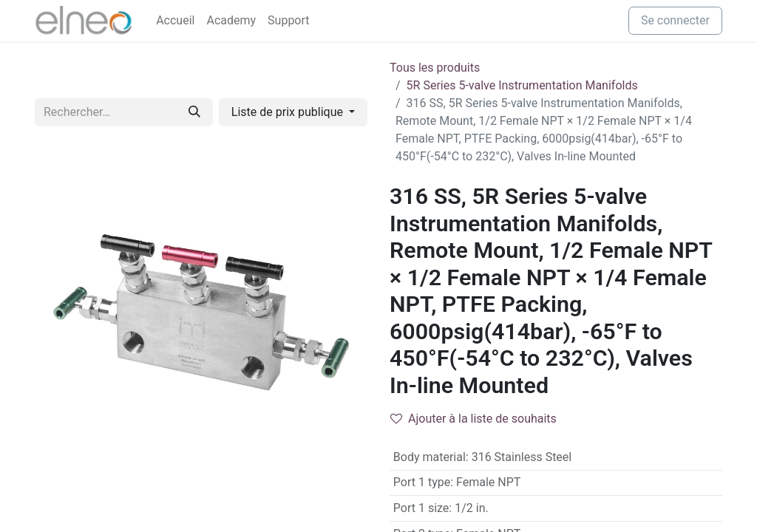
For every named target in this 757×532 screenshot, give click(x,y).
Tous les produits (435, 68)
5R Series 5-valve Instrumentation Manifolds (522, 85)
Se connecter (675, 20)
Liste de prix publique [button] (289, 112)
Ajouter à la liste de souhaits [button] (473, 419)
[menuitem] (175, 21)
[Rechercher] (194, 112)
